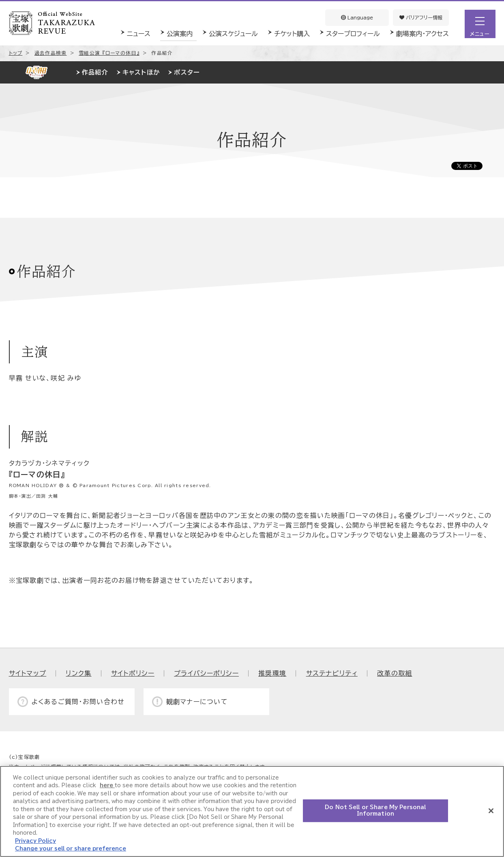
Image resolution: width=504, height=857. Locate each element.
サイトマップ (28, 673)
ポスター (187, 72)
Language (357, 17)
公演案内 (180, 34)
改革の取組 (395, 673)
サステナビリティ (332, 673)
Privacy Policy (35, 841)
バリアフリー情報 (421, 17)
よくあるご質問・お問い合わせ (78, 702)
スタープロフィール (353, 34)
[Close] (491, 811)
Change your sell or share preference (71, 849)
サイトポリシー (133, 673)
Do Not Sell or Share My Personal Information (375, 811)
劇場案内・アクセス (423, 34)
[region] (252, 811)
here (107, 785)
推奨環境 (272, 673)
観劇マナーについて (197, 702)
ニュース (139, 34)
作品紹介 (95, 72)
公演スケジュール (233, 34)
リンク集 (78, 673)
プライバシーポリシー (206, 673)
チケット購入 (292, 34)
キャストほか (141, 72)
